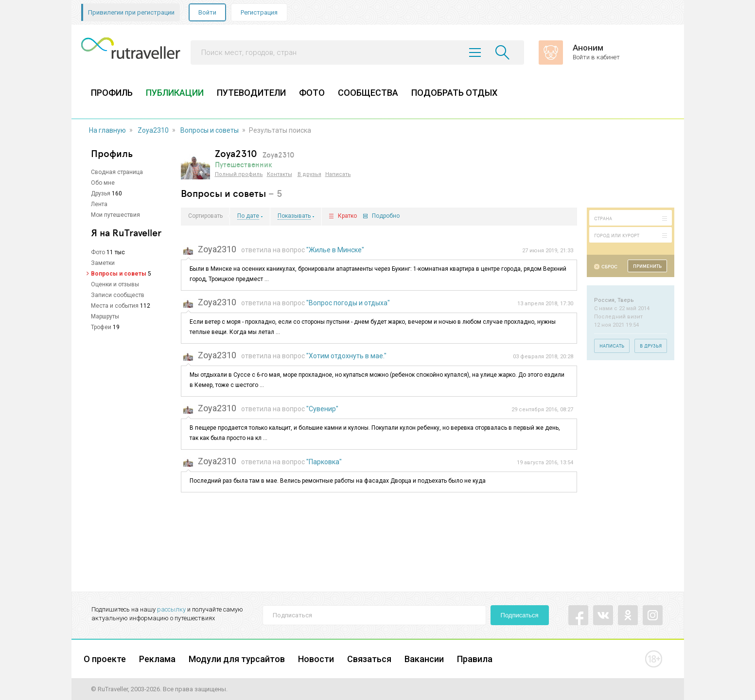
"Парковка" (324, 462)
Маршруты (105, 316)
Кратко (347, 216)
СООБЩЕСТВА (368, 93)
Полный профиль (239, 174)
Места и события (115, 306)
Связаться (369, 659)
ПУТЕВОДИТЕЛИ (251, 93)
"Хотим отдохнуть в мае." (346, 356)
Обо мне (103, 183)
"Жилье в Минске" (335, 250)
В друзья (309, 174)
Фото (98, 252)
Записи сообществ (118, 295)
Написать (338, 174)
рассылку (171, 609)
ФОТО (312, 93)
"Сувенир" (322, 409)
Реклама (157, 659)
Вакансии (424, 659)
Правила (475, 659)
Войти (207, 12)
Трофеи (101, 327)
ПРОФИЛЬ (112, 93)
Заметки (103, 263)
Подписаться (520, 615)
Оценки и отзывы (115, 284)
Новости (316, 659)
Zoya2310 (153, 130)
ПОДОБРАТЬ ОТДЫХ (454, 93)
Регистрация (259, 12)
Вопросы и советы (210, 130)
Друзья (101, 193)
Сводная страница (117, 172)
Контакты (280, 174)
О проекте (105, 659)
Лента (99, 204)
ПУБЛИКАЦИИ (175, 93)
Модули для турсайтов (237, 659)
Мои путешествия (115, 215)
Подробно (386, 216)
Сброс (609, 267)
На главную (107, 130)
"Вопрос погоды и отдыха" (348, 303)
